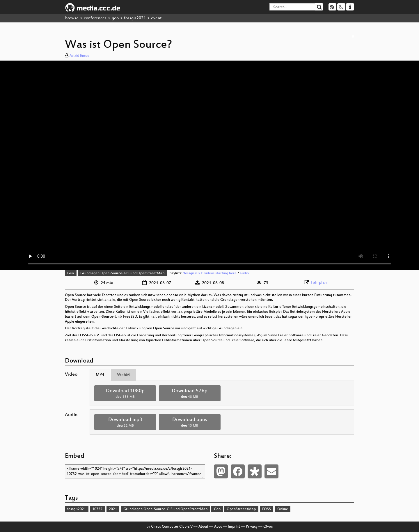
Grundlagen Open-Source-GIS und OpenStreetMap (122, 273)
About (203, 527)
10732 (97, 509)
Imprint (234, 527)
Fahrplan (319, 283)
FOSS (267, 509)
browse (72, 18)
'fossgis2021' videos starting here (210, 273)
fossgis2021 (135, 18)
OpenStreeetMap (241, 509)
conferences (95, 18)
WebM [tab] (123, 375)
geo (115, 18)
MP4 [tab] (100, 375)
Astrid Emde (79, 56)
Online (283, 509)
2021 (113, 509)
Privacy (252, 527)
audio (244, 273)
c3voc (268, 527)
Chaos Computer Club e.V (172, 527)
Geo (71, 273)
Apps (218, 527)
